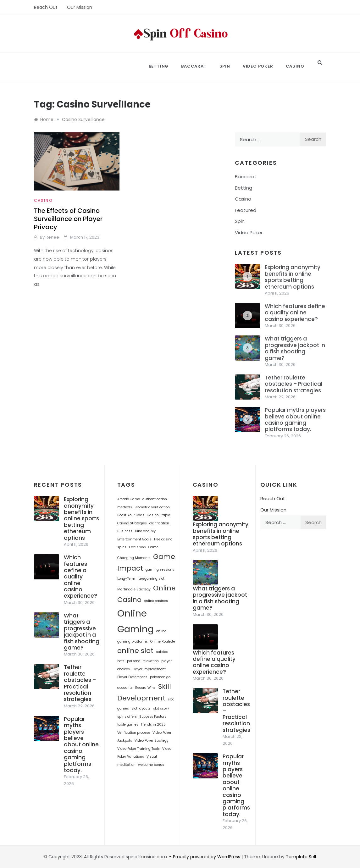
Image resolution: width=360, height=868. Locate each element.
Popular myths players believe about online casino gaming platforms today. (295, 420)
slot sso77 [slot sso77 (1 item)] (161, 708)
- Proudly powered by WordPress (205, 857)
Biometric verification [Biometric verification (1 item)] (152, 507)
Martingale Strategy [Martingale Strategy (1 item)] (134, 589)
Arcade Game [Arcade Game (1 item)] (129, 499)
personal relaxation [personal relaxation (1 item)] (143, 661)
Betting (159, 66)
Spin (225, 66)
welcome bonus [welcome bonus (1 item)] (151, 765)
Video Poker (258, 66)
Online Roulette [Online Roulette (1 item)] (163, 641)
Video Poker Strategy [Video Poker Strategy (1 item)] (152, 741)
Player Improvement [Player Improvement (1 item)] (149, 669)
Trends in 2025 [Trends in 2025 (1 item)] (153, 724)
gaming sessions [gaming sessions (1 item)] (160, 569)
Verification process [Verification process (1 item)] (134, 733)
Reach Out (46, 7)
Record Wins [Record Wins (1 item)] (145, 688)
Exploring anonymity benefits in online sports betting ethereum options (293, 277)
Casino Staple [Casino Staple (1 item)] (158, 515)
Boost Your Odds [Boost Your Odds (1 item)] (131, 515)
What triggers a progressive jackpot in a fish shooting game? (295, 348)
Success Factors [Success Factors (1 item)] (153, 717)
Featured (246, 210)
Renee (52, 237)
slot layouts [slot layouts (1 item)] (141, 708)
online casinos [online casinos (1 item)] (156, 601)
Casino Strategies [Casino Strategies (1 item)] (132, 523)
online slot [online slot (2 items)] (135, 651)
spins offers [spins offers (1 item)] (127, 717)
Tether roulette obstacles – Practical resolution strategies (294, 384)
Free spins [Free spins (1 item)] (137, 547)
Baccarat (194, 66)
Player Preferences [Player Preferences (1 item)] (132, 677)
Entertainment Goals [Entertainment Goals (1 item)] (134, 539)
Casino (295, 66)
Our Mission (80, 7)
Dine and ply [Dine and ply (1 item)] (145, 531)
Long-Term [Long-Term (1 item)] (126, 579)
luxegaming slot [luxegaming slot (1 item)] (151, 579)
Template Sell (301, 857)
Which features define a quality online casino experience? (295, 313)
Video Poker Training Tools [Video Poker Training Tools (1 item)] (138, 749)
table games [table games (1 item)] (128, 724)
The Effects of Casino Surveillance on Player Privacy (68, 219)
